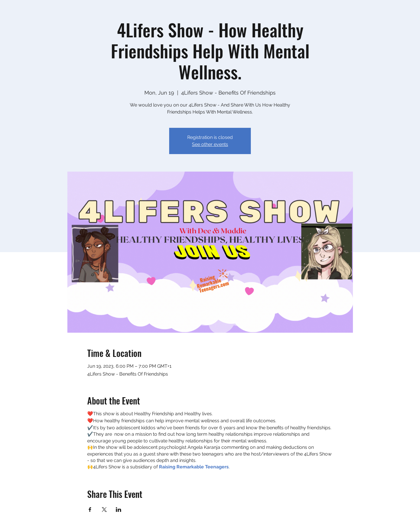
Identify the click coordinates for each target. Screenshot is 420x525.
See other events (210, 144)
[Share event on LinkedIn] (119, 510)
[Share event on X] (104, 510)
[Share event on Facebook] (90, 510)
